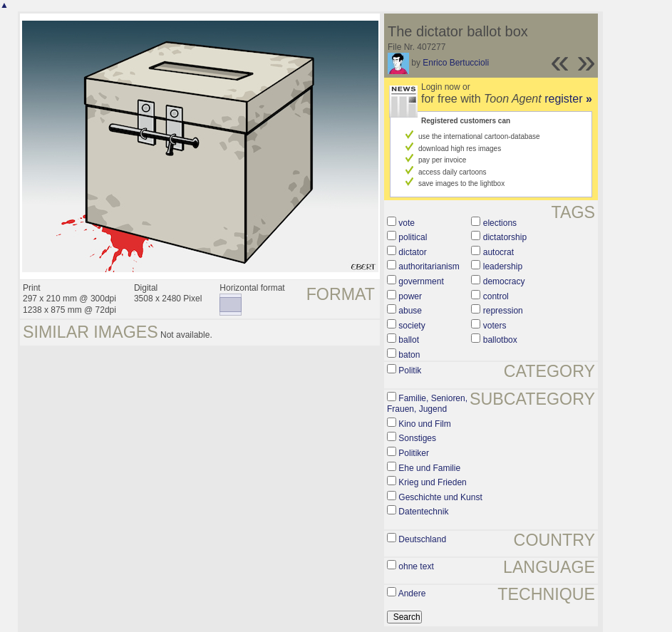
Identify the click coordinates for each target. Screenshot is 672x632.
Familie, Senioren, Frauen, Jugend (427, 404)
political (413, 237)
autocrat (498, 252)
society (412, 326)
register (568, 99)
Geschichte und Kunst (440, 497)
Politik (410, 371)
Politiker (414, 453)
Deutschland (422, 539)
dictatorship (505, 237)
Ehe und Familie (429, 468)
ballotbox (500, 340)
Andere (412, 594)
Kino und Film (424, 424)
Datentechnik (423, 512)
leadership (503, 266)
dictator (412, 252)
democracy (504, 281)
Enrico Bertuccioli (456, 63)
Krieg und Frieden (432, 482)
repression (503, 311)
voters (495, 326)
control (496, 296)
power (410, 296)
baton (409, 355)
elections (500, 223)
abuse (410, 311)
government (421, 281)
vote (407, 223)
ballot (409, 340)
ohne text (416, 566)
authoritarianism (429, 266)
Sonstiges (417, 438)
